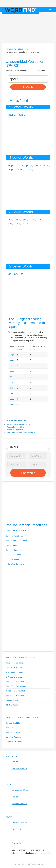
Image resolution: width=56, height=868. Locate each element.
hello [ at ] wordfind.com (22, 822)
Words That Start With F (16, 691)
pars (20, 165)
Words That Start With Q (16, 686)
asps (11, 165)
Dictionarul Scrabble (14, 742)
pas (33, 219)
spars (22, 115)
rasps (12, 115)
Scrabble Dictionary (14, 550)
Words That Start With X (16, 696)
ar (10, 274)
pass (29, 165)
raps (38, 165)
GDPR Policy (17, 829)
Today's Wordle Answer (15, 564)
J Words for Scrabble (14, 663)
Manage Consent (42, 853)
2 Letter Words (12, 700)
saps (11, 169)
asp (18, 219)
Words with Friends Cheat (16, 541)
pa (22, 274)
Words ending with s (15, 430)
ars (10, 219)
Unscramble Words (14, 555)
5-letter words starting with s (18, 424)
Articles (15, 762)
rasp (47, 165)
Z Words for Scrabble (14, 668)
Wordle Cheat (11, 545)
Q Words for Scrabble (15, 677)
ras (10, 223)
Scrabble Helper (12, 559)
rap (40, 219)
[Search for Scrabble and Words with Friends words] (28, 79)
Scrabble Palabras (13, 737)
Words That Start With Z (16, 682)
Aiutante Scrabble (13, 732)
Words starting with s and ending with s (23, 433)
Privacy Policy (18, 843)
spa (26, 223)
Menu (50, 10)
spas (29, 169)
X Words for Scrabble (14, 672)
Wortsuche (10, 728)
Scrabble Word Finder (15, 536)
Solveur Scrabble (13, 723)
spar (20, 169)
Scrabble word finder (20, 790)
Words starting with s (15, 427)
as (16, 274)
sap (18, 223)
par (25, 219)
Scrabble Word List (20, 769)
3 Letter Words (12, 705)
